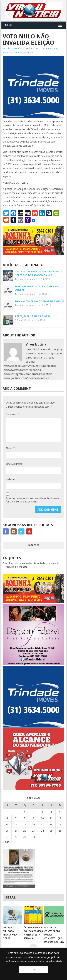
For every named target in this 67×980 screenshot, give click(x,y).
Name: (10, 448)
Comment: (12, 414)
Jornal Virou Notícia (13, 48)
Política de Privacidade (49, 961)
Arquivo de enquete (17, 567)
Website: (11, 480)
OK (33, 970)
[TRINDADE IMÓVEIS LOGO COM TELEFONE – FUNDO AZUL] (34, 117)
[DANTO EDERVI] (34, 664)
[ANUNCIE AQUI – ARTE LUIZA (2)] (34, 789)
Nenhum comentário (24, 53)
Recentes (33, 545)
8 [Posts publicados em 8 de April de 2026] (25, 818)
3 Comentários (23, 320)
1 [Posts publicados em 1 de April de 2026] (25, 812)
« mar (6, 842)
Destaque (46, 48)
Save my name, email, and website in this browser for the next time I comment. (33, 500)
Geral (55, 48)
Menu (8, 25)
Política (6, 53)
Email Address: (15, 464)
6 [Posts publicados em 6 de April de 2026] (7, 818)
